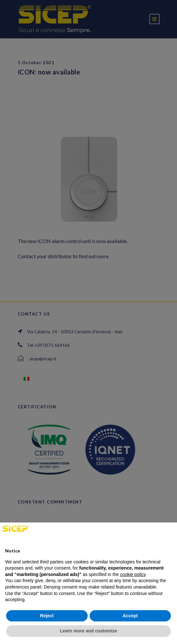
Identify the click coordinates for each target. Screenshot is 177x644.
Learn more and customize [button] (88, 631)
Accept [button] (130, 616)
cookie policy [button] (133, 574)
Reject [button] (47, 616)
